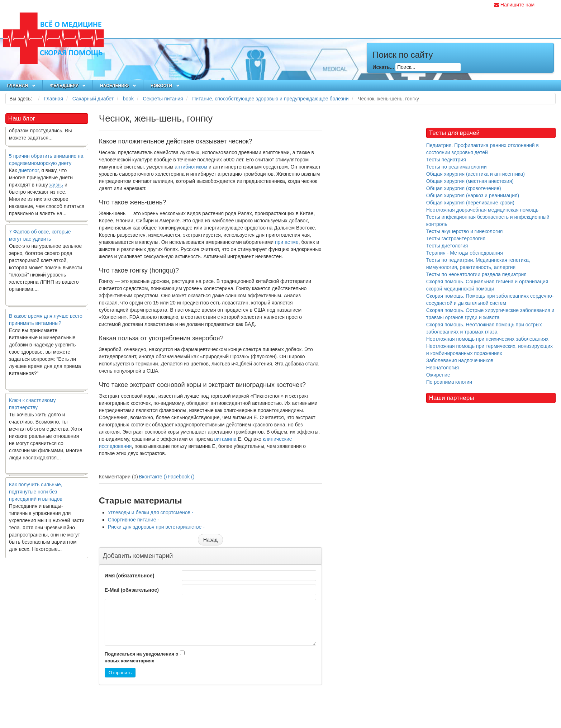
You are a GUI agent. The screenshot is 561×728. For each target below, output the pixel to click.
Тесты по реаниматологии (457, 167)
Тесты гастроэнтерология (456, 238)
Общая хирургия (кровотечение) (464, 188)
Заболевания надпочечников (460, 360)
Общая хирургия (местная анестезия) (470, 181)
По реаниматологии (449, 382)
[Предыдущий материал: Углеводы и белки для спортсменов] (210, 540)
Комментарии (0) (118, 477)
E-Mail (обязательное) (132, 590)
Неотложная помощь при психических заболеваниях (487, 339)
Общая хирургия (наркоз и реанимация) (473, 195)
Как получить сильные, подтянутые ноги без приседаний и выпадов (36, 496)
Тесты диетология (447, 246)
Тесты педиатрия (446, 160)
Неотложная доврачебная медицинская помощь (482, 210)
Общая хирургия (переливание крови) (470, 203)
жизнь (56, 189)
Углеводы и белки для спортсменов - (151, 512)
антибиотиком (191, 167)
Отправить (120, 673)
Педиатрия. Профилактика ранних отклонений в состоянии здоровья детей (482, 149)
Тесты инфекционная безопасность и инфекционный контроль (488, 221)
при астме (287, 242)
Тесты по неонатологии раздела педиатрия (476, 274)
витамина (225, 439)
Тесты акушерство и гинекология (465, 231)
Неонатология (443, 368)
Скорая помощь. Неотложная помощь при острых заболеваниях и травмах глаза (484, 328)
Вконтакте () (153, 477)
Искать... (383, 67)
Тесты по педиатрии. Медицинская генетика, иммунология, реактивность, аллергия (478, 264)
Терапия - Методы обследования (465, 253)
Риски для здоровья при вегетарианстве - (156, 527)
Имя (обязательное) (129, 576)
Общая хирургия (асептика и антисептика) (476, 174)
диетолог (28, 175)
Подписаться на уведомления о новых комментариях (142, 657)
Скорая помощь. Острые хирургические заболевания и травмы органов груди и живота (490, 314)
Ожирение (438, 375)
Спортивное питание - (134, 520)
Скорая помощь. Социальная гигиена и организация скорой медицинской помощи (487, 285)
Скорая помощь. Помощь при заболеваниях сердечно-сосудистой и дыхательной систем (490, 299)
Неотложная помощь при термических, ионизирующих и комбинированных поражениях (489, 350)
